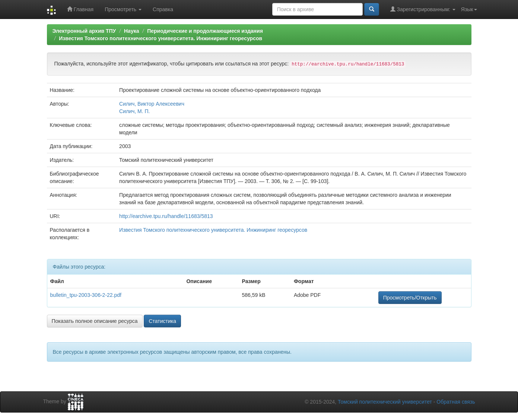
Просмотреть (123, 9)
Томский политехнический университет (385, 402)
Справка (163, 9)
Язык (469, 9)
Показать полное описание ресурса (95, 321)
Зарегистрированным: (423, 9)
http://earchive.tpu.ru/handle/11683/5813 (166, 216)
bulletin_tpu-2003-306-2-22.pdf (86, 295)
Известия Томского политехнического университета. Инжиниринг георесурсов (161, 38)
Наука (131, 31)
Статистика (162, 321)
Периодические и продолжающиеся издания (205, 31)
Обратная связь (456, 402)
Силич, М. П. (134, 111)
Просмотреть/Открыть (410, 298)
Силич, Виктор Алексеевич (152, 104)
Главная (80, 9)
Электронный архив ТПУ (84, 31)
